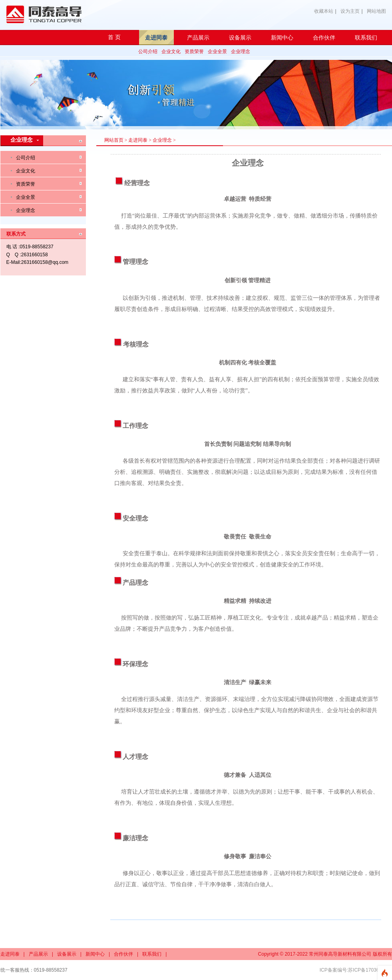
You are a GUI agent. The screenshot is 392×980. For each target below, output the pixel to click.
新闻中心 (95, 954)
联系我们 (152, 954)
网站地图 (376, 11)
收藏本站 (324, 11)
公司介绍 (148, 51)
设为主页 (350, 11)
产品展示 (38, 954)
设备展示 (67, 954)
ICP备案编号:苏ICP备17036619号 (356, 970)
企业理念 (241, 51)
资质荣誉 (194, 51)
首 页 (114, 37)
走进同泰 (138, 140)
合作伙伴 (123, 954)
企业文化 (171, 51)
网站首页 (114, 140)
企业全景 (217, 51)
